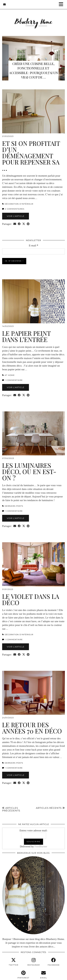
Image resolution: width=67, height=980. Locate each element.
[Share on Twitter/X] (24, 224)
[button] (62, 5)
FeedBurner (41, 846)
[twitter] (13, 962)
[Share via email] (15, 224)
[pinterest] (23, 975)
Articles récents (50, 808)
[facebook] (54, 962)
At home (10, 375)
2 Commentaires (13, 209)
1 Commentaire (12, 380)
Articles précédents (11, 809)
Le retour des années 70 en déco (32, 728)
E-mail (33, 245)
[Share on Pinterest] (28, 224)
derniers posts (14, 506)
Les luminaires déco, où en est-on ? (29, 471)
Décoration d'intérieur (19, 204)
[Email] (5, 4)
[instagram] (33, 962)
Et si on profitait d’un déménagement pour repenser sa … (31, 156)
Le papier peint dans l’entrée (26, 336)
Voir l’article (16, 216)
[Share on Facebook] (19, 224)
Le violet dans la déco (31, 599)
